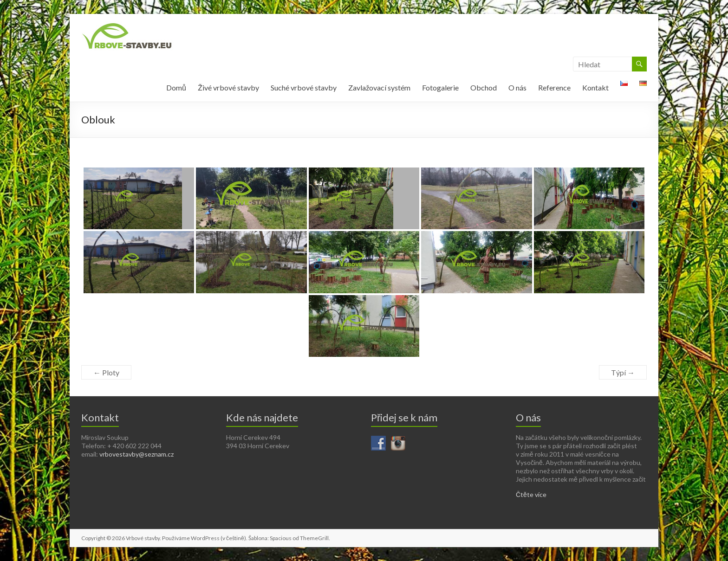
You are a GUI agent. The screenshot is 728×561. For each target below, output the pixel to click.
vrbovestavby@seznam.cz (136, 454)
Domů (176, 87)
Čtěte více (531, 494)
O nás (517, 87)
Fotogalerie (440, 87)
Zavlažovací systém (379, 87)
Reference (554, 87)
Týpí (623, 372)
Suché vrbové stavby (304, 87)
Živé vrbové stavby (228, 87)
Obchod (484, 87)
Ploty (106, 372)
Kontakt (595, 87)
